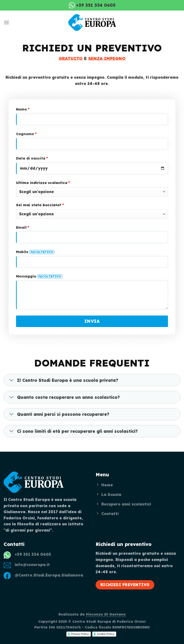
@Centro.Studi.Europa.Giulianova (49, 575)
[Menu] (6, 22)
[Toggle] (12, 380)
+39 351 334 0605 (33, 554)
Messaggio (39, 276)
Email (23, 228)
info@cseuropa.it (32, 565)
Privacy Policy (80, 634)
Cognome (26, 134)
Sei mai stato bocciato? (40, 205)
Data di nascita (32, 158)
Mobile (35, 252)
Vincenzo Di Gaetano (106, 614)
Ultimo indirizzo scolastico (43, 183)
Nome (23, 109)
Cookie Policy (106, 634)
